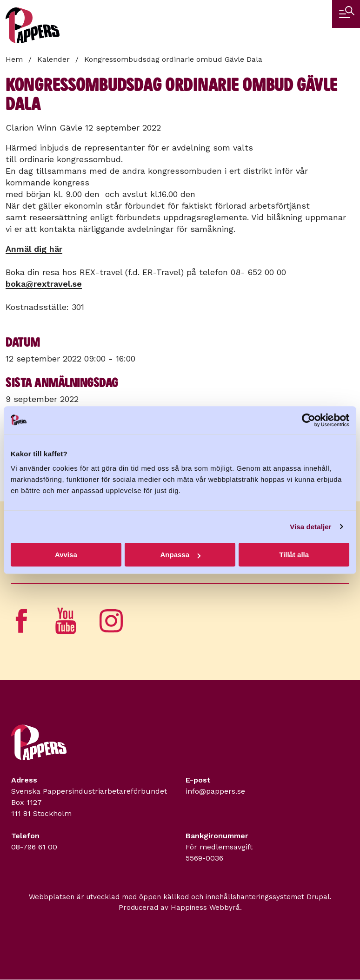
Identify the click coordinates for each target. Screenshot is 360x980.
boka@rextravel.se (44, 284)
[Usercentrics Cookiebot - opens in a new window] (309, 420)
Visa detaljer (310, 527)
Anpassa (180, 555)
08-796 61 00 (34, 847)
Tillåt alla (294, 555)
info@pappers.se (215, 791)
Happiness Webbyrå (205, 908)
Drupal (318, 897)
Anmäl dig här (34, 249)
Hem (14, 59)
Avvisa (66, 555)
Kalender (53, 59)
